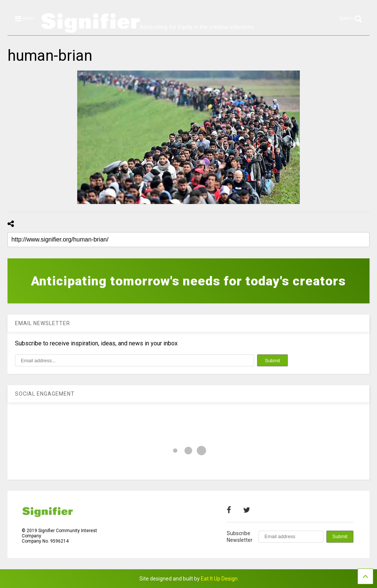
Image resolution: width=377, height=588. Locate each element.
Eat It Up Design (219, 579)
